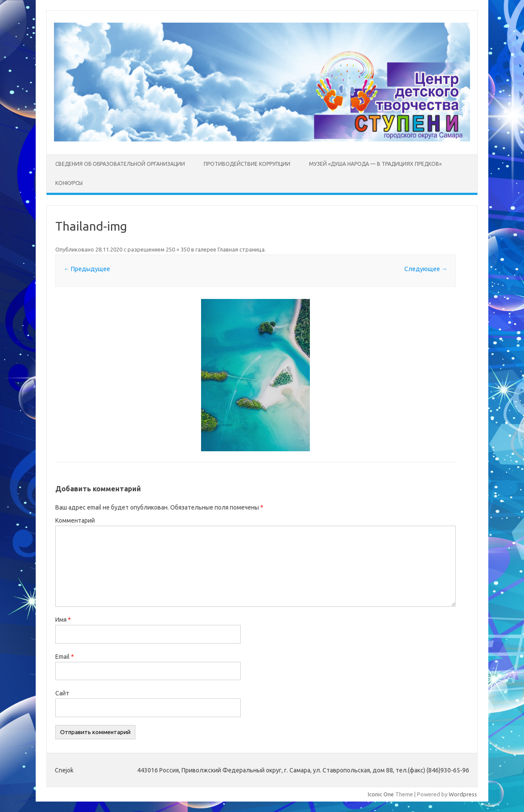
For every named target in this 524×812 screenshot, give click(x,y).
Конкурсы (69, 183)
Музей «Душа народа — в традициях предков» (375, 164)
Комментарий (75, 520)
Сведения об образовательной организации (120, 164)
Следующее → (426, 269)
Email (65, 657)
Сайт (62, 693)
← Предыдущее (87, 269)
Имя (63, 620)
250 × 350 (178, 249)
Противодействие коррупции (247, 164)
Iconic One (381, 794)
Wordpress (463, 794)
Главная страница (241, 249)
